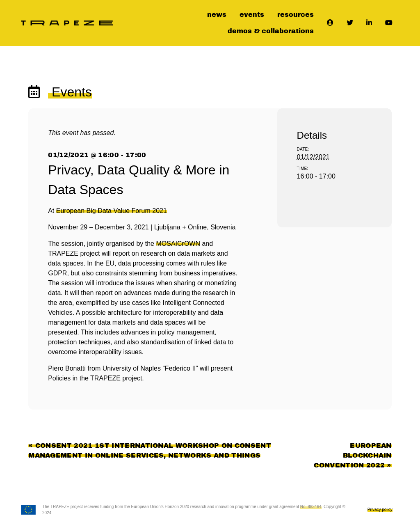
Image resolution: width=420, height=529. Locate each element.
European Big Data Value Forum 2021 (112, 211)
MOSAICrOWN (178, 244)
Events (70, 92)
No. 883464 (311, 507)
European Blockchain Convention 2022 (353, 455)
